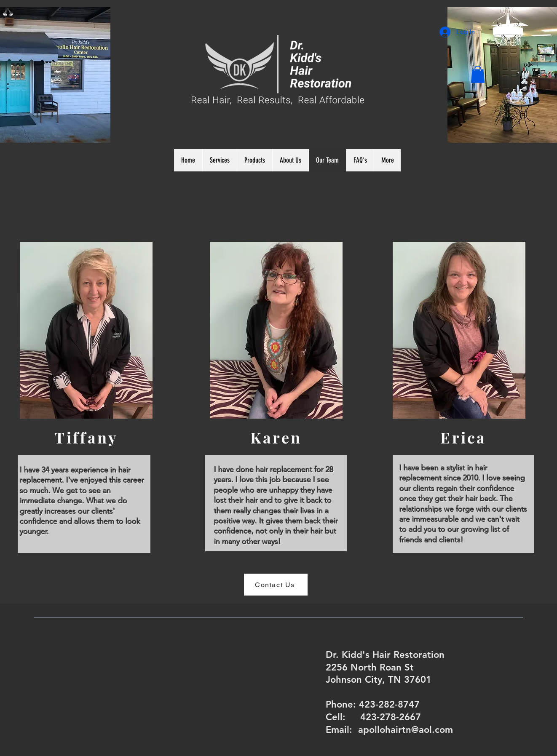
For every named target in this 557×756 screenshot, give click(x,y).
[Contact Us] (276, 585)
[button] (478, 74)
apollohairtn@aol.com (406, 730)
